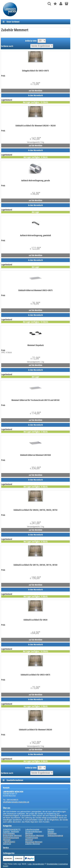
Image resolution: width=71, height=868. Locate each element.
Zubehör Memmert (33, 844)
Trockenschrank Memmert (32, 839)
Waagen (51, 832)
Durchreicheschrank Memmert (11, 839)
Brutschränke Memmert (12, 836)
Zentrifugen (52, 833)
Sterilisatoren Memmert (34, 836)
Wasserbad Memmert (34, 842)
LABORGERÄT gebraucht (9, 843)
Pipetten (51, 829)
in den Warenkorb (35, 95)
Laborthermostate (32, 829)
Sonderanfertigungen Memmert (34, 833)
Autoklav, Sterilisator (11, 832)
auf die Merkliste (35, 91)
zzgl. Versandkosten (36, 864)
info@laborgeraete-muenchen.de (16, 802)
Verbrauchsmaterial (55, 836)
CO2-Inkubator (9, 833)
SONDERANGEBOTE (12, 829)
